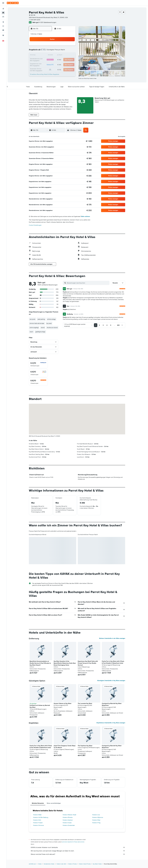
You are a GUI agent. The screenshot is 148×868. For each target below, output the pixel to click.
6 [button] (57, 51)
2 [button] (71, 46)
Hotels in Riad (96, 820)
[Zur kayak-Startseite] (13, 3)
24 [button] (44, 64)
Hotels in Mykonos (98, 817)
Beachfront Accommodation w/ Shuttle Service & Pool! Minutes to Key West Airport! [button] (40, 663)
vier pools (33, 319)
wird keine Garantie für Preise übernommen (73, 842)
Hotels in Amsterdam (69, 825)
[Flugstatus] (3, 26)
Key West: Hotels (98, 864)
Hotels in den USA (61, 864)
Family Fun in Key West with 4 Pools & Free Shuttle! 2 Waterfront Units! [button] (113, 662)
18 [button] (48, 60)
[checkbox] (39, 364)
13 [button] (57, 55)
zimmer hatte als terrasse (37, 323)
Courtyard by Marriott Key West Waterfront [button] (112, 704)
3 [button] (44, 51)
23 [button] (71, 60)
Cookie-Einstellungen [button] (35, 225)
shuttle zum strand (52, 328)
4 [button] (48, 51)
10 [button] (44, 55)
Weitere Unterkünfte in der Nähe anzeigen (112, 638)
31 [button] (44, 69)
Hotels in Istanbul (68, 820)
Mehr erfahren (86, 216)
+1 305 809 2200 (35, 20)
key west (49, 323)
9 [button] (71, 51)
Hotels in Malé (38, 815)
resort (32, 332)
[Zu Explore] (3, 22)
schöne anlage (52, 319)
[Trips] (3, 35)
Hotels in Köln (37, 820)
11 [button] (48, 55)
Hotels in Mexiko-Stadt (70, 815)
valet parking (41, 319)
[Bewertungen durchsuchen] (88, 283)
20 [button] (57, 60)
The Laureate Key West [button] (85, 703)
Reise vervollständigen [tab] (54, 803)
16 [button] (71, 55)
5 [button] (53, 51)
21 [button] (62, 60)
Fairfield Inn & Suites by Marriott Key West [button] (40, 706)
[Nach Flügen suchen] (3, 9)
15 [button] (66, 55)
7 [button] (62, 51)
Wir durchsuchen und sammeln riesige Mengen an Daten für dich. (78, 851)
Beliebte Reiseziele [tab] (38, 803)
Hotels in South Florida (85, 864)
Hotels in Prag (96, 823)
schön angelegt (34, 328)
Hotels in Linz (96, 815)
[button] (3, 3)
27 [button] (57, 64)
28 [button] (62, 64)
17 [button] (44, 60)
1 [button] (66, 46)
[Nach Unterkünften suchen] (3, 13)
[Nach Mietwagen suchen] (3, 17)
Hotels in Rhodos (68, 817)
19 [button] (53, 60)
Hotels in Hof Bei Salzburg (41, 817)
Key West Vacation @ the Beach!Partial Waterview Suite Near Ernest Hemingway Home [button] (65, 663)
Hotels (40, 864)
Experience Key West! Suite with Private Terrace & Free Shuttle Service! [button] (88, 663)
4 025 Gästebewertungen (48, 22)
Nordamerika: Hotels (49, 864)
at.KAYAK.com (33, 864)
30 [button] (71, 64)
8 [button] (66, 51)
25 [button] (48, 64)
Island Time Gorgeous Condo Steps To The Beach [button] (65, 747)
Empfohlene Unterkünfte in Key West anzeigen (111, 723)
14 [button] (62, 55)
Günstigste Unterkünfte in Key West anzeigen (111, 681)
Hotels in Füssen (38, 823)
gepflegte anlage (41, 332)
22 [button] (66, 60)
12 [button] (53, 55)
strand (43, 328)
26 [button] (53, 64)
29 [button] (66, 64)
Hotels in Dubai (67, 823)
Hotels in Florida (73, 864)
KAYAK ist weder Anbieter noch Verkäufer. (78, 847)
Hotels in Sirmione (39, 825)
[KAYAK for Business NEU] (3, 30)
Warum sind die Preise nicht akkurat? (78, 854)
